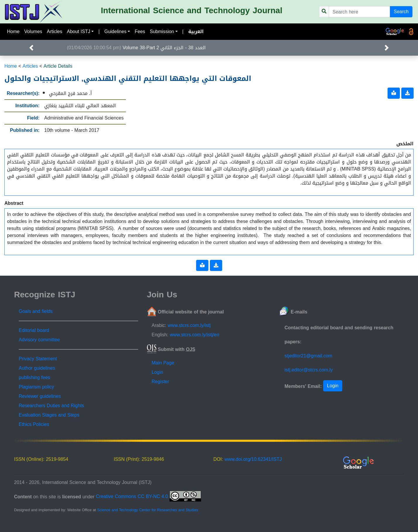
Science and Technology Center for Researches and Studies (148, 510)
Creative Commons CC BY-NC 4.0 (149, 496)
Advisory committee (39, 340)
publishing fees (34, 377)
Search (401, 12)
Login (157, 372)
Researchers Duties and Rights (51, 406)
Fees (140, 31)
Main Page (163, 363)
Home (13, 31)
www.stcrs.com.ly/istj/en (195, 335)
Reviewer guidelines (40, 396)
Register (160, 382)
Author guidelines (37, 368)
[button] (31, 48)
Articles (54, 31)
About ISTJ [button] (79, 31)
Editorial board (34, 330)
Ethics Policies (34, 424)
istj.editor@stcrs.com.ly (309, 370)
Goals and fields (36, 311)
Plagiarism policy (36, 387)
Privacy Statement (38, 359)
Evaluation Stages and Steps (49, 415)
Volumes (33, 31)
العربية (196, 31)
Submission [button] (162, 31)
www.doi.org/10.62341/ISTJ (253, 459)
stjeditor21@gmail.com (308, 356)
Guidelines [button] (115, 31)
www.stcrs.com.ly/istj (189, 325)
